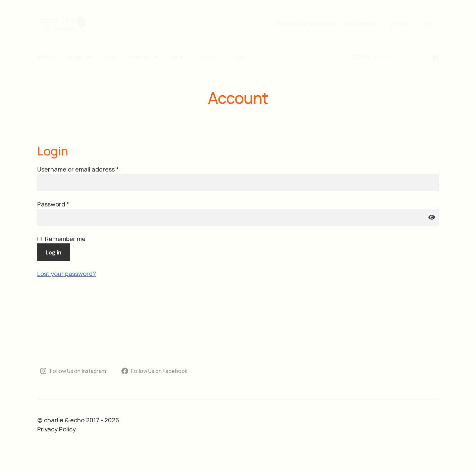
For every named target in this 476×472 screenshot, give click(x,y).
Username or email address (91, 169)
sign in (426, 23)
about (46, 57)
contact (399, 23)
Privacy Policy (57, 429)
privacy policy (362, 23)
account (208, 57)
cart (240, 57)
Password (66, 204)
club (177, 57)
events (139, 57)
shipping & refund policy (305, 23)
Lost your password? (67, 274)
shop (74, 57)
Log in (54, 252)
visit (110, 57)
